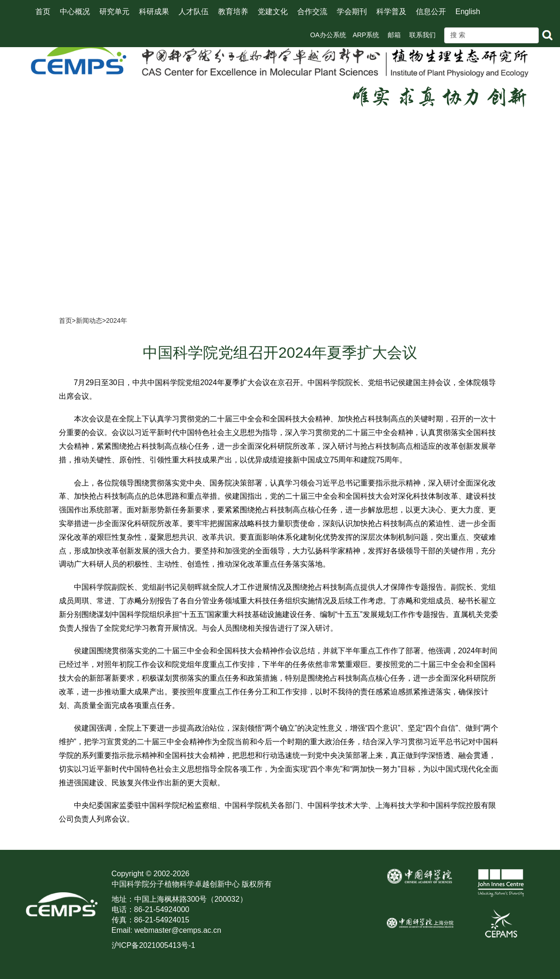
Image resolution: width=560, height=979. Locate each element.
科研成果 (154, 12)
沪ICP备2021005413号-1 (154, 945)
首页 (43, 12)
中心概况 (75, 12)
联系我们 (422, 35)
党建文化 (273, 12)
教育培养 (233, 12)
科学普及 (391, 12)
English (468, 12)
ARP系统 (366, 35)
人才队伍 (194, 12)
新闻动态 (89, 321)
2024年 (117, 321)
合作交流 (312, 12)
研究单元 (114, 12)
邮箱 (394, 35)
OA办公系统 (328, 35)
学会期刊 (352, 12)
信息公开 (431, 12)
